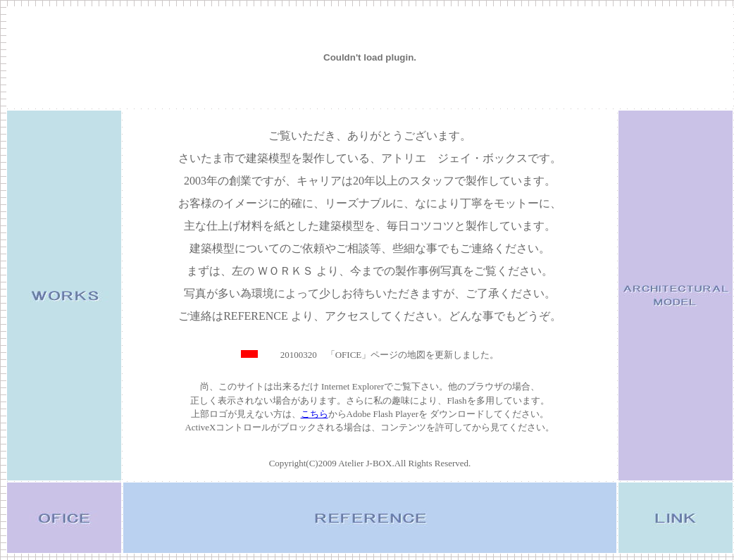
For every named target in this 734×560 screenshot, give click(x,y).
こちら (315, 414)
